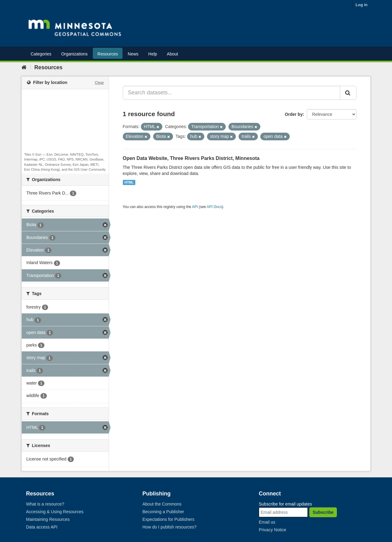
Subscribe (323, 512)
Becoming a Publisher (163, 512)
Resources (108, 54)
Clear (99, 83)
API (195, 207)
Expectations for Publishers (168, 519)
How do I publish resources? (170, 527)
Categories (41, 54)
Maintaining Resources (48, 519)
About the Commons (162, 504)
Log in (362, 5)
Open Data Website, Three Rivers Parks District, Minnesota (191, 158)
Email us (267, 522)
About (173, 54)
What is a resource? (45, 504)
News (133, 54)
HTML (129, 182)
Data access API (42, 527)
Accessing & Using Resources (55, 512)
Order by (294, 114)
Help (153, 54)
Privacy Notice (272, 530)
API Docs (214, 207)
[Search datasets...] (232, 93)
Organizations (74, 54)
